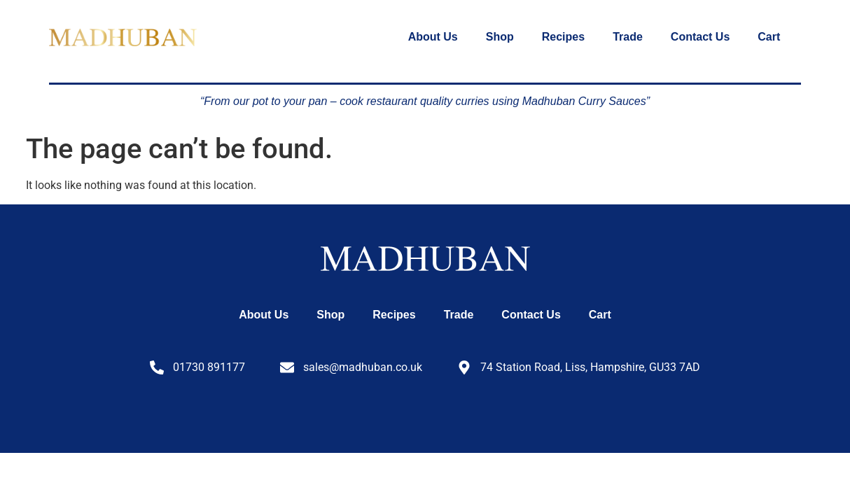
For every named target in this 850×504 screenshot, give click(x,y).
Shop (500, 37)
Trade (628, 37)
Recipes (563, 37)
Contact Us (700, 37)
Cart (769, 37)
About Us (433, 37)
